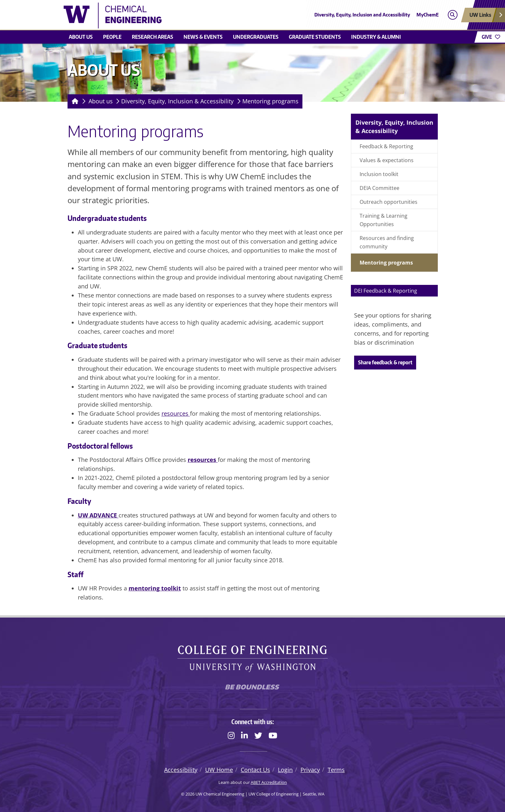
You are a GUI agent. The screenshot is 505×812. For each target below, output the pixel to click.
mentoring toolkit (155, 588)
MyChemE (428, 15)
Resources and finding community (387, 242)
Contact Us (255, 770)
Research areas (153, 37)
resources (176, 413)
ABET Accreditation (269, 782)
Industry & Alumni (376, 37)
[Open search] (452, 15)
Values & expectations (387, 160)
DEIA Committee (379, 188)
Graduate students (315, 37)
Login (285, 770)
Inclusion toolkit (379, 174)
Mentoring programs (270, 101)
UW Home (219, 770)
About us (81, 37)
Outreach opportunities (389, 202)
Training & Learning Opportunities (384, 220)
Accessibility (181, 770)
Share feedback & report (385, 362)
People (112, 37)
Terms (336, 770)
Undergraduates (256, 37)
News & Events (203, 37)
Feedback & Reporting (386, 146)
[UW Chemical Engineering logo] (205, 16)
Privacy (310, 770)
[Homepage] (74, 101)
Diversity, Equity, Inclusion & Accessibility (177, 101)
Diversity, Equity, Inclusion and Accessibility (362, 15)
